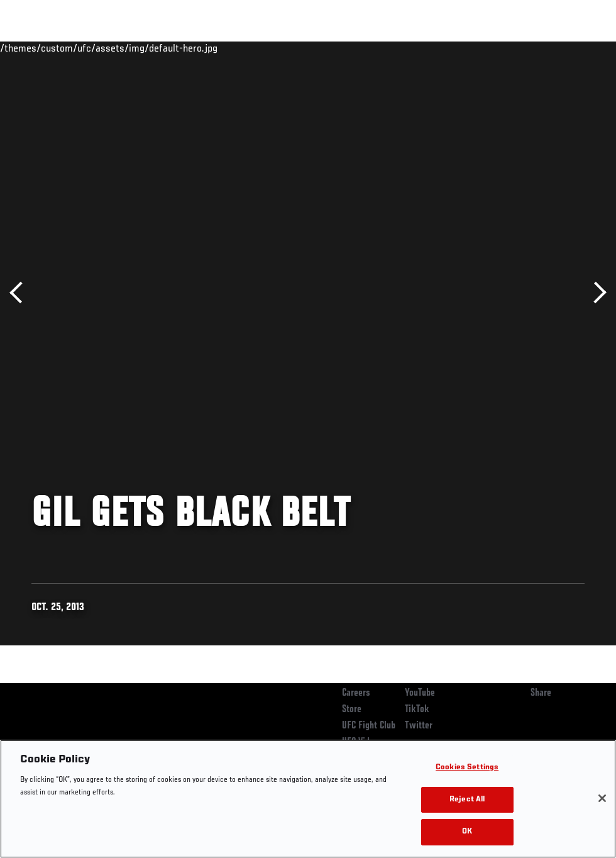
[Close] (602, 798)
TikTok (417, 710)
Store (352, 710)
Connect (374, 48)
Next (596, 293)
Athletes (144, 48)
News (193, 48)
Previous (20, 293)
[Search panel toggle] (575, 48)
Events (34, 48)
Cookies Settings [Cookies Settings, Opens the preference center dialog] (467, 768)
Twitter (419, 726)
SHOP (541, 48)
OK (467, 832)
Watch (424, 48)
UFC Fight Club (369, 726)
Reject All (467, 800)
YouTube (420, 693)
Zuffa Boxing (485, 48)
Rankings (88, 48)
